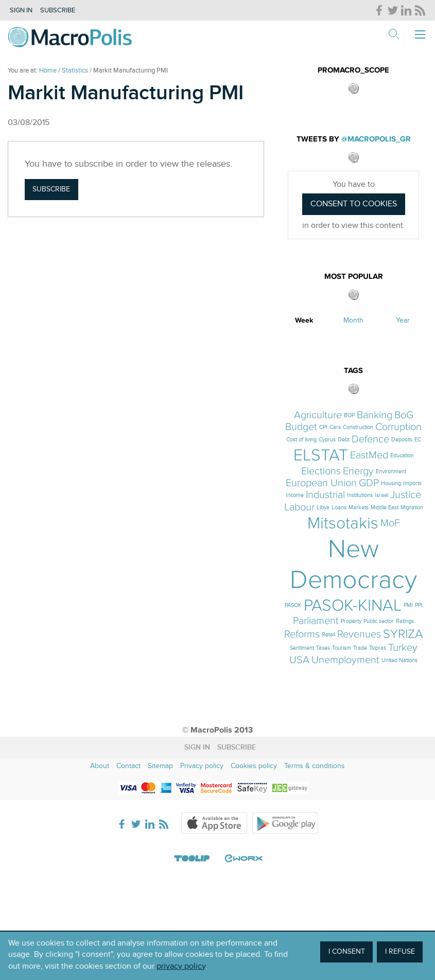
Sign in (21, 10)
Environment (391, 471)
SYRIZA (403, 634)
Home (48, 70)
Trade (360, 648)
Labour (299, 507)
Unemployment (345, 660)
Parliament (316, 621)
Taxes (323, 648)
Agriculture (318, 415)
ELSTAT (321, 455)
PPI (419, 605)
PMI (408, 605)
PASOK (293, 605)
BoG (404, 415)
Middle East (385, 507)
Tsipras (378, 648)
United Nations (399, 660)
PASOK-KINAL (353, 605)
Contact (128, 766)
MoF (390, 523)
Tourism (342, 648)
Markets (359, 507)
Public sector (379, 621)
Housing (391, 483)
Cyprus (327, 440)
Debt (344, 440)
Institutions (360, 495)
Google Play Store (285, 823)
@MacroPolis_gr (376, 139)
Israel (381, 495)
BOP (349, 415)
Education (402, 456)
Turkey (403, 648)
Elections (321, 471)
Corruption (398, 427)
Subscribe (58, 10)
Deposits (402, 440)
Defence (370, 440)
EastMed (369, 456)
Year (403, 320)
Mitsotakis (343, 523)
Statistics (75, 70)
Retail (328, 635)
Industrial (325, 495)
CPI (323, 427)
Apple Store (214, 823)
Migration (412, 507)
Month (353, 320)
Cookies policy (254, 766)
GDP (369, 483)
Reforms (302, 635)
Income (295, 495)
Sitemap (160, 766)
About (100, 766)
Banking (375, 415)
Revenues (359, 635)
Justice (406, 495)
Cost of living (301, 440)
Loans (339, 507)
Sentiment (302, 648)
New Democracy (353, 564)
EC (418, 440)
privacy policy (181, 966)
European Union (321, 483)
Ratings (405, 621)
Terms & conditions (315, 766)
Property (351, 621)
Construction (358, 427)
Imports (412, 483)
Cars (335, 427)
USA (299, 660)
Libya (323, 507)
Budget (301, 427)
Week (304, 320)
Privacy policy (202, 766)
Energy (358, 471)
